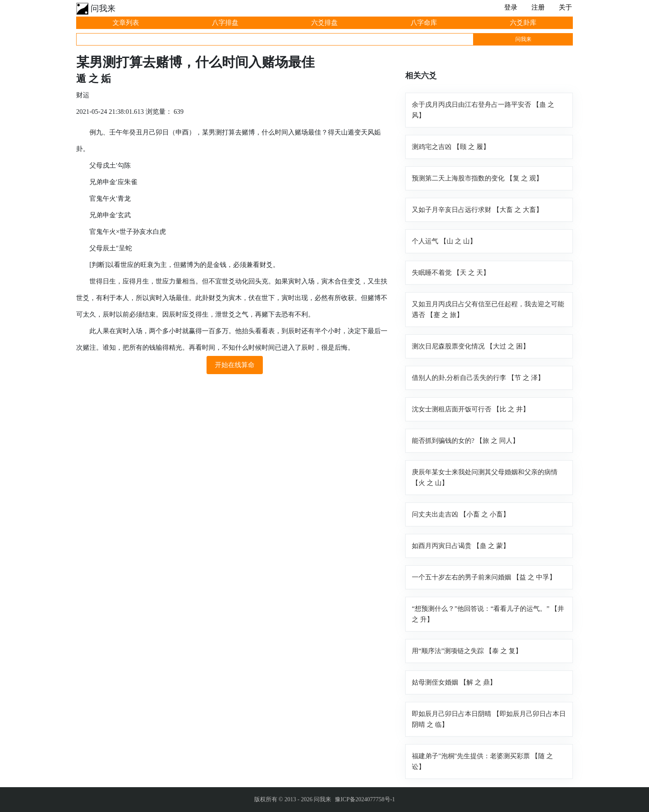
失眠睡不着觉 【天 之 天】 (451, 273)
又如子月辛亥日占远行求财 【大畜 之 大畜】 (477, 210)
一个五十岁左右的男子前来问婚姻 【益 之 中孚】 (484, 577)
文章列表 (126, 23)
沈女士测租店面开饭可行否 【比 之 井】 (471, 409)
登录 (511, 7)
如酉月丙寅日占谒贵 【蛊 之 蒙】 (461, 546)
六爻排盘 (324, 23)
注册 (538, 7)
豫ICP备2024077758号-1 (365, 799)
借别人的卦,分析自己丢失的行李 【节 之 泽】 (478, 378)
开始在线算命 (235, 365)
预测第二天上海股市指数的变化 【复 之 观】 (477, 178)
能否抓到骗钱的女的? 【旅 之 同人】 (465, 441)
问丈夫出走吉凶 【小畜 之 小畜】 (461, 514)
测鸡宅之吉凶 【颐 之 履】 (451, 147)
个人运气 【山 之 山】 (444, 241)
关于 (565, 7)
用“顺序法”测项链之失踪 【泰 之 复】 (467, 651)
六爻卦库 (523, 23)
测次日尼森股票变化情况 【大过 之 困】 (471, 346)
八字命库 (424, 23)
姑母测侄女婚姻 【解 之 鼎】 (454, 682)
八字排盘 (225, 23)
